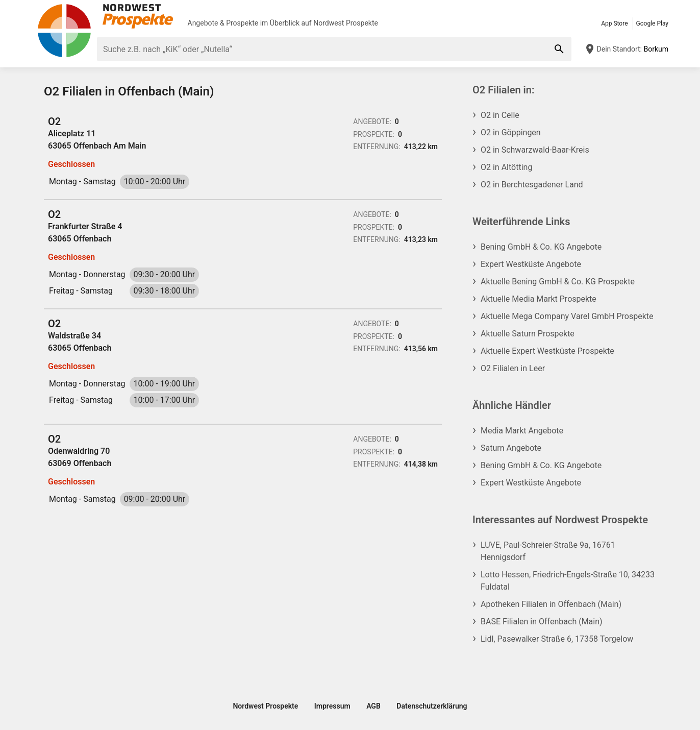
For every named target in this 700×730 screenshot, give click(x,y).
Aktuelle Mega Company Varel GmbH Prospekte (567, 316)
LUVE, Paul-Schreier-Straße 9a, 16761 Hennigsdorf (548, 551)
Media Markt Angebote (522, 431)
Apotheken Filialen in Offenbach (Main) (551, 604)
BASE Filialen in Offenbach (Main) (542, 622)
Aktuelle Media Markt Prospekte (539, 299)
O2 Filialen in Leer (513, 368)
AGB (373, 706)
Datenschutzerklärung (432, 706)
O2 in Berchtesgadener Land (532, 185)
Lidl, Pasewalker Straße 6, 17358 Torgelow (557, 639)
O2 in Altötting (506, 167)
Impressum (332, 706)
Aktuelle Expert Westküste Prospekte (547, 351)
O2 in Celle (500, 115)
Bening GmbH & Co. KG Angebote (541, 247)
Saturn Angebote (511, 448)
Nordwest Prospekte (346, 23)
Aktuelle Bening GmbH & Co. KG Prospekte (558, 282)
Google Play (652, 23)
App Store (614, 23)
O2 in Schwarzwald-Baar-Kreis (535, 150)
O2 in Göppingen (511, 132)
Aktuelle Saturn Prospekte (528, 334)
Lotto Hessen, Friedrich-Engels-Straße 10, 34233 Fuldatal (568, 581)
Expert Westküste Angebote (531, 264)
